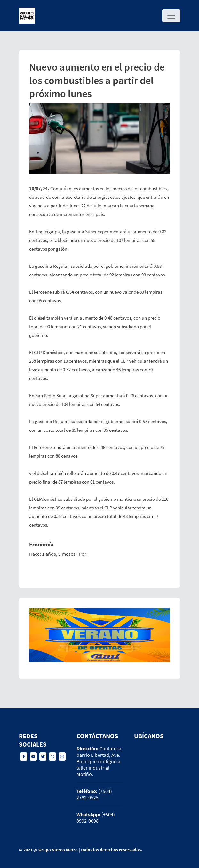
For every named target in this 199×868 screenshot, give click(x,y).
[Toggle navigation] (171, 16)
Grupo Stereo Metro (58, 850)
